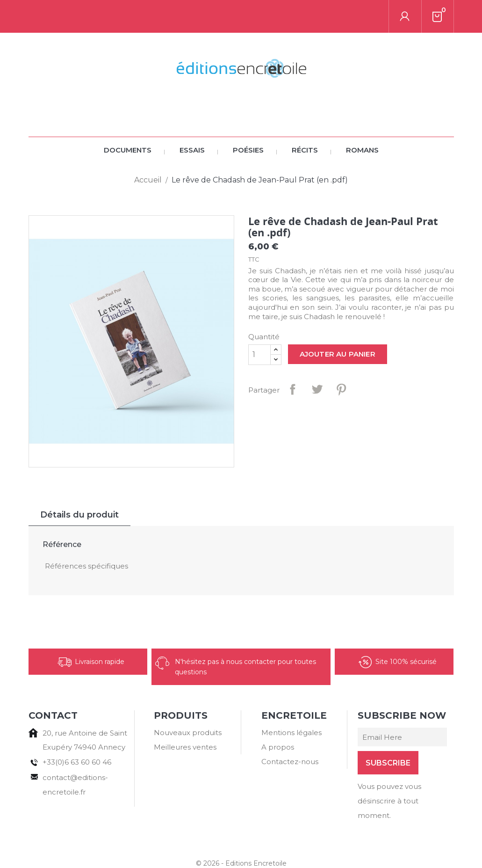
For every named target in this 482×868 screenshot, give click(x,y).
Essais (192, 117)
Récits (305, 117)
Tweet (317, 357)
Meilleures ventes (185, 714)
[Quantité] (259, 322)
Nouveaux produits (188, 700)
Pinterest (341, 357)
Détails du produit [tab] (79, 482)
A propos (278, 714)
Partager (293, 357)
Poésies (248, 117)
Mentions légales (291, 700)
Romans (362, 117)
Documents (128, 117)
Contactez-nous (290, 729)
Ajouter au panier (338, 321)
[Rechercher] (94, 16)
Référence (62, 512)
